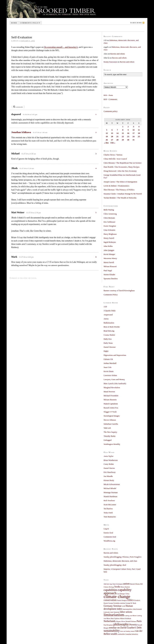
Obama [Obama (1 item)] (118, 621)
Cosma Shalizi (109, 335)
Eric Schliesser (109, 222)
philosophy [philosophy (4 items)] (121, 624)
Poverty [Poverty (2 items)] (133, 625)
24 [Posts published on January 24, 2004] (133, 136)
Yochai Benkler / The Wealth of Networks (120, 198)
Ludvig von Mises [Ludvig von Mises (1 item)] (131, 616)
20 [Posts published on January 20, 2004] (112, 136)
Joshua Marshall (110, 363)
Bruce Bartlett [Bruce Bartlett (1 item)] (125, 587)
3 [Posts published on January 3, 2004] (133, 127)
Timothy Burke (110, 436)
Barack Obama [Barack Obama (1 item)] (135, 584)
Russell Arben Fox (111, 408)
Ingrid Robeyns (110, 242)
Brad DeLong (109, 331)
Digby (106, 351)
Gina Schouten (109, 230)
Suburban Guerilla (111, 424)
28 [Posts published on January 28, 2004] (117, 140)
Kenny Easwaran (110, 62)
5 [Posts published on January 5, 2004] (107, 130)
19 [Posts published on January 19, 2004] (107, 136)
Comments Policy (111, 295)
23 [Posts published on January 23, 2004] (128, 136)
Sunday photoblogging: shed (115, 565)
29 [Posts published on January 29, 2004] (123, 140)
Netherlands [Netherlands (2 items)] (110, 621)
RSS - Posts (108, 95)
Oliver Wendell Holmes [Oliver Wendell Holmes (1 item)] (129, 621)
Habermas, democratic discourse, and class (120, 561)
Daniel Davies (109, 468)
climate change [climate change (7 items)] (117, 596)
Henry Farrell (109, 238)
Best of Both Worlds (112, 327)
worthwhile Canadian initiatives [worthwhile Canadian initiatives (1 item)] (128, 634)
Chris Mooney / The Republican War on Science (123, 163)
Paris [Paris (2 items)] (139, 621)
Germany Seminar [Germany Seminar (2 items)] (113, 606)
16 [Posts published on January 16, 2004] (128, 133)
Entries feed (108, 533)
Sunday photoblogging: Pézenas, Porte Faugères (122, 557)
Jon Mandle (108, 476)
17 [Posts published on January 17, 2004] (133, 133)
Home (14, 23)
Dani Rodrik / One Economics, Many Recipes (122, 167)
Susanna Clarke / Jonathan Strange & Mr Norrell (123, 194)
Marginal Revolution (112, 387)
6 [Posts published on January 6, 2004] (112, 130)
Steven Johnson (110, 420)
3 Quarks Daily (110, 311)
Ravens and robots (118, 54)
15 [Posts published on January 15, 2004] (123, 133)
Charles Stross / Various (113, 155)
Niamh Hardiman (110, 496)
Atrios (106, 319)
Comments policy (30, 23)
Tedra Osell (108, 513)
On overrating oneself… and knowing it (61, 47)
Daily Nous (108, 343)
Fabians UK (108, 359)
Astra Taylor (109, 456)
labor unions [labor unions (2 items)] (126, 612)
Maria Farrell (109, 262)
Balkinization (109, 323)
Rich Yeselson (109, 500)
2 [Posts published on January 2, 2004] (128, 127)
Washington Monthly (112, 444)
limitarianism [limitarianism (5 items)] (114, 615)
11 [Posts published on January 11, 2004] (139, 130)
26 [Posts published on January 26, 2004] (107, 140)
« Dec (107, 143)
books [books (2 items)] (118, 587)
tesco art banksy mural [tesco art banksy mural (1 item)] (127, 631)
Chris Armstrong (110, 214)
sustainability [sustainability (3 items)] (112, 631)
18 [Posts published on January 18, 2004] (139, 133)
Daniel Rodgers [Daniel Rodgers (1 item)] (122, 600)
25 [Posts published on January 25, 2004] (139, 136)
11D (105, 307)
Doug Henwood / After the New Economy (120, 171)
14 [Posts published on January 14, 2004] (117, 133)
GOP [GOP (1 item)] (124, 606)
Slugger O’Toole (110, 412)
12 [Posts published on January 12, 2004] (107, 133)
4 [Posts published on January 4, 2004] (139, 127)
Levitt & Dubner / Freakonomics (116, 186)
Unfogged (108, 440)
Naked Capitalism (111, 404)
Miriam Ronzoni (110, 266)
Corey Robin (109, 464)
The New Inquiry (110, 432)
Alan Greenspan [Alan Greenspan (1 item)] (118, 584)
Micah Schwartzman (112, 484)
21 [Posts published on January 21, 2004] (117, 136)
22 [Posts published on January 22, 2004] (123, 136)
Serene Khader (109, 274)
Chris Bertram (109, 218)
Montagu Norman (111, 492)
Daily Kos (108, 339)
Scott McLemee (110, 505)
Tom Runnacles (110, 517)
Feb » (113, 143)
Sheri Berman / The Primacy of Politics (119, 190)
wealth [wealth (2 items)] (114, 634)
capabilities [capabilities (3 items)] (110, 590)
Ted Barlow (108, 509)
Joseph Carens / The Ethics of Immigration (120, 182)
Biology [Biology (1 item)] (111, 587)
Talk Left (107, 428)
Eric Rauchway (110, 472)
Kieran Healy (109, 480)
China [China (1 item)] (127, 594)
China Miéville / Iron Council (115, 159)
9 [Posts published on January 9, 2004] (128, 130)
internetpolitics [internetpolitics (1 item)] (128, 609)
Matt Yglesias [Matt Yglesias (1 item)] (115, 618)
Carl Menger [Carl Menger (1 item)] (121, 594)
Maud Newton (109, 392)
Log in (106, 529)
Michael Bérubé (110, 488)
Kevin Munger (109, 254)
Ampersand (108, 315)
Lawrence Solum (110, 375)
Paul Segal (108, 270)
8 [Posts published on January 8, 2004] (123, 130)
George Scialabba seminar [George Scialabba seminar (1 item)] (117, 603)
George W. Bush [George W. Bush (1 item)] (131, 603)
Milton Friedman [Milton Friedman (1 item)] (126, 618)
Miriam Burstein (110, 400)
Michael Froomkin (111, 396)
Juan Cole (108, 367)
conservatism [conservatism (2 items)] (110, 600)
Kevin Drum (109, 371)
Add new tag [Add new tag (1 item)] (108, 584)
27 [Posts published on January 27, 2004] (112, 140)
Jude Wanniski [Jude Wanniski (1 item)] (115, 612)
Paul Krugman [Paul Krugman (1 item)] (108, 625)
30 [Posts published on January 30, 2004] (128, 140)
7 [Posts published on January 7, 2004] (117, 130)
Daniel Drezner (110, 347)
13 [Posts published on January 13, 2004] (112, 133)
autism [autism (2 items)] (126, 584)
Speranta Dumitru (111, 279)
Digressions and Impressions (115, 355)
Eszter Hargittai (110, 226)
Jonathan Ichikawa (21, 132)
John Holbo (108, 246)
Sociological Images (112, 416)
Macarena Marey (110, 258)
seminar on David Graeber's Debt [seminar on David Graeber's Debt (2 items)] (125, 628)
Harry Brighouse (110, 234)
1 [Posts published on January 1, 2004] (123, 127)
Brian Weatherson (111, 460)
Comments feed (110, 537)
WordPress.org (109, 541)
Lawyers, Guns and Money (114, 379)
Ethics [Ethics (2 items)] (131, 600)
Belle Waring (109, 210)
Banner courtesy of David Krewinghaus (119, 291)
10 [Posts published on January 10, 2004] (133, 130)
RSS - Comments (110, 99)
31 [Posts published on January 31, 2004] (133, 140)
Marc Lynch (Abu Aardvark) (115, 383)
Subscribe (136, 23)
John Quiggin (109, 250)
